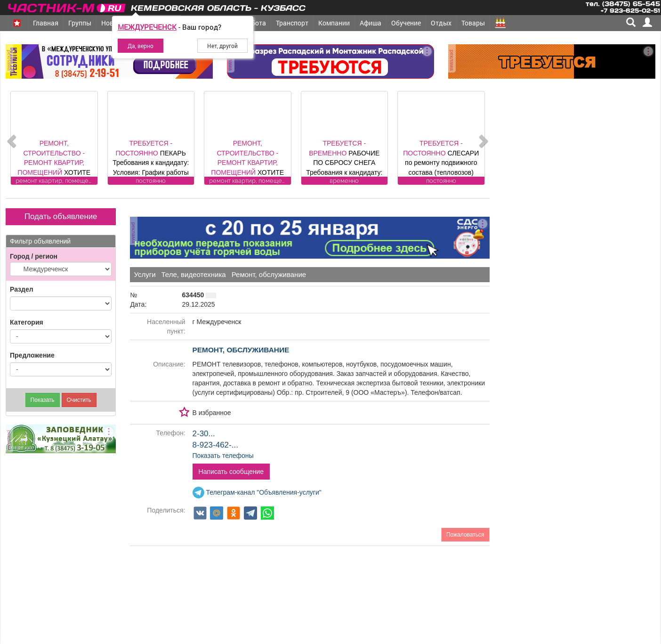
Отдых (441, 23)
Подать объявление (61, 216)
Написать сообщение (231, 472)
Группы (80, 23)
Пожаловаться (465, 535)
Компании (334, 23)
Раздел (22, 289)
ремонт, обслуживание (241, 350)
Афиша (371, 23)
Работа (255, 23)
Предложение (32, 355)
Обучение (406, 23)
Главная (46, 23)
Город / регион (34, 256)
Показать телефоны (223, 456)
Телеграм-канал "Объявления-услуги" (257, 492)
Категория (27, 322)
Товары (473, 23)
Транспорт (292, 23)
